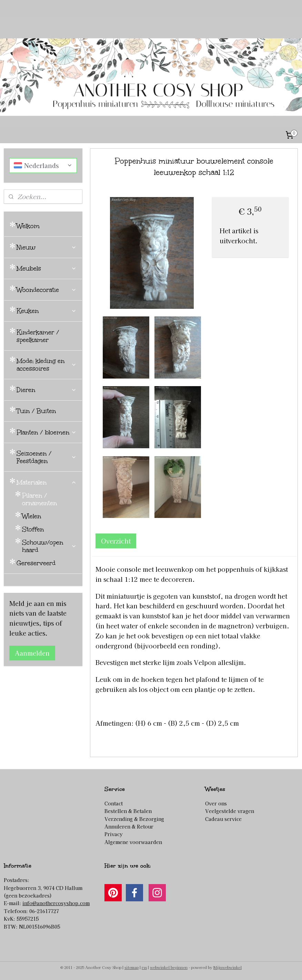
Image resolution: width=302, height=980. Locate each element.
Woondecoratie (47, 290)
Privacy (114, 834)
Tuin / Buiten (36, 411)
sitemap (132, 967)
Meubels (47, 268)
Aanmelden (32, 653)
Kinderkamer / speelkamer (38, 336)
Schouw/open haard (49, 546)
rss (144, 967)
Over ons (216, 803)
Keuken (47, 311)
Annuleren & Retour (129, 826)
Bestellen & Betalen (128, 811)
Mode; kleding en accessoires (47, 365)
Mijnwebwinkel (228, 967)
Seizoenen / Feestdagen (47, 457)
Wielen (32, 516)
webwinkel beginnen (169, 967)
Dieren (47, 390)
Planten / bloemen (47, 432)
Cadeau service (223, 819)
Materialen (47, 482)
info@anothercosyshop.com (56, 903)
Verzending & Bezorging (134, 819)
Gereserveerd (36, 563)
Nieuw (47, 247)
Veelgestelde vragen (230, 811)
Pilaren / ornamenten (39, 499)
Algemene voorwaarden (133, 842)
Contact (114, 803)
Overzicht (116, 541)
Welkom (28, 226)
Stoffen (33, 529)
